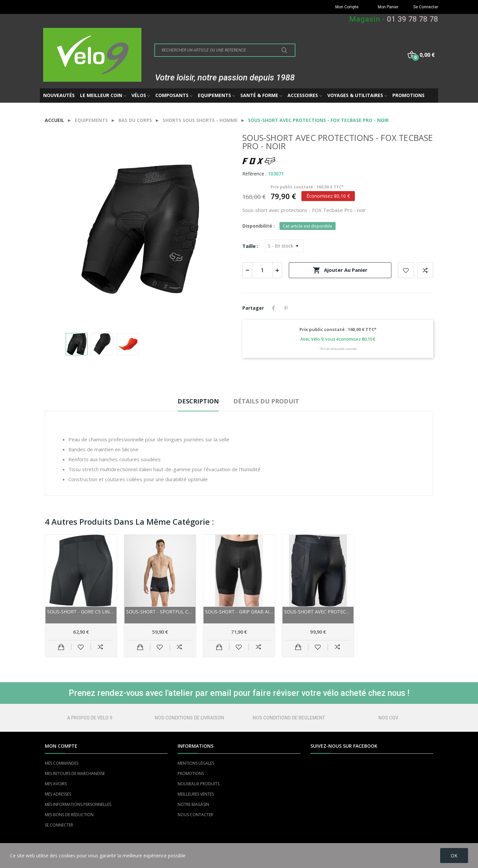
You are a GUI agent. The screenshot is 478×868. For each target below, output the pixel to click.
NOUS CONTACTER (195, 815)
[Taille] (284, 246)
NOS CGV (388, 718)
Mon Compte (347, 7)
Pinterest (286, 308)
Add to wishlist (406, 270)
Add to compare (425, 270)
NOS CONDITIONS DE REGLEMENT (289, 718)
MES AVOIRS (56, 784)
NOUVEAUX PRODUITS (199, 784)
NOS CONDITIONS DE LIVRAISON (189, 718)
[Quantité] (262, 270)
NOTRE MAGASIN (193, 804)
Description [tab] (198, 401)
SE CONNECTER (59, 825)
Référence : (254, 174)
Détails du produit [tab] (266, 401)
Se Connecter (426, 7)
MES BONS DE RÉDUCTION (69, 815)
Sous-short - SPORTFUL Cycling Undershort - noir (160, 612)
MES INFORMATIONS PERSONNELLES (78, 804)
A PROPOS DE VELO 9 (90, 718)
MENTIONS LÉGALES (196, 763)
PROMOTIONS (191, 773)
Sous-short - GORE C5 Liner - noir (81, 612)
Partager (274, 308)
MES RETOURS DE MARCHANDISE (75, 773)
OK (454, 856)
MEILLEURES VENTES (196, 794)
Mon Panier (388, 7)
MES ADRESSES (58, 794)
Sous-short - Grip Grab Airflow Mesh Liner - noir (239, 612)
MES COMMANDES (62, 763)
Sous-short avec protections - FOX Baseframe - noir (318, 612)
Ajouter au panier (340, 270)
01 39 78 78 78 (413, 19)
